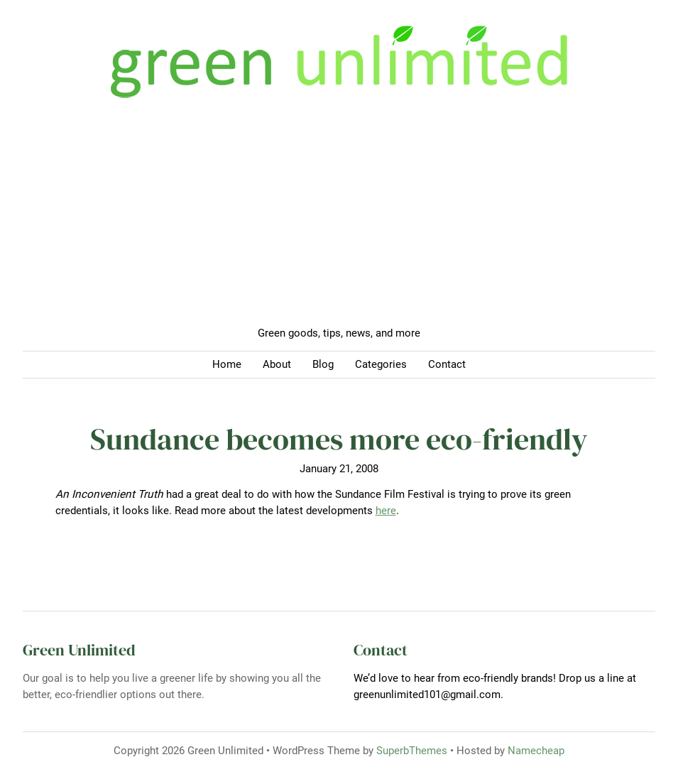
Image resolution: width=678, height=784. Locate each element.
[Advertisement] (339, 219)
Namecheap (536, 751)
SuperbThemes (412, 751)
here (386, 511)
